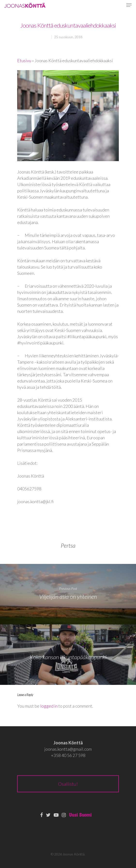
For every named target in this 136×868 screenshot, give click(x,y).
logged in (49, 706)
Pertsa (68, 545)
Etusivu (24, 60)
